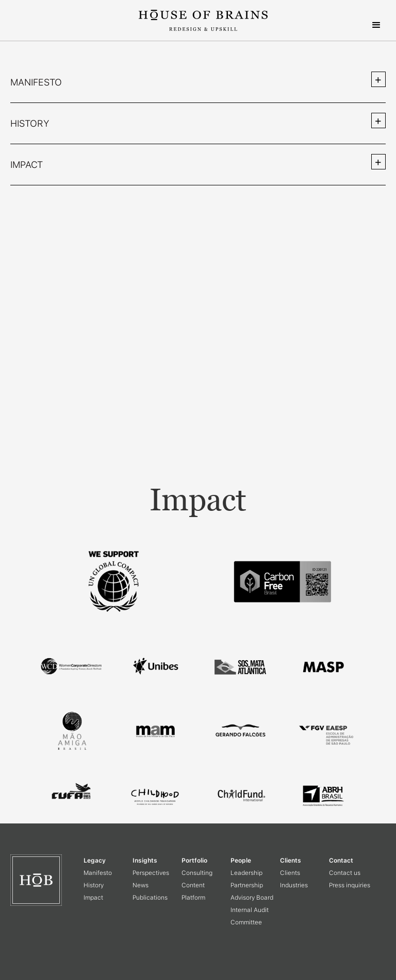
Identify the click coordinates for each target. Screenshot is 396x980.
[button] (376, 25)
